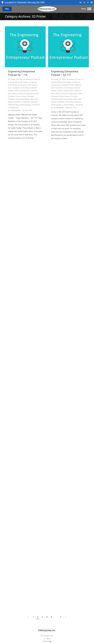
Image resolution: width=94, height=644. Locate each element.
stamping (34, 102)
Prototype (30, 96)
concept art (33, 82)
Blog (17, 82)
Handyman (16, 88)
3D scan (35, 79)
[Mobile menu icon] (86, 9)
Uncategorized (13, 108)
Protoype (11, 99)
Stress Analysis (26, 105)
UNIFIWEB (46, 641)
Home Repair (25, 88)
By (14, 110)
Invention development (22, 91)
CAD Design (23, 82)
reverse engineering (22, 99)
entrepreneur (22, 85)
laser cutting (12, 93)
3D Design (12, 79)
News (37, 93)
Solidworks (26, 102)
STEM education (14, 105)
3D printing (27, 79)
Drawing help (13, 85)
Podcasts (11, 96)
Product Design (21, 96)
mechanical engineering (26, 93)
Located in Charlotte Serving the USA (23, 2)
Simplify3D (17, 102)
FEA (29, 85)
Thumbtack (36, 105)
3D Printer (19, 79)
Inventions (34, 91)
